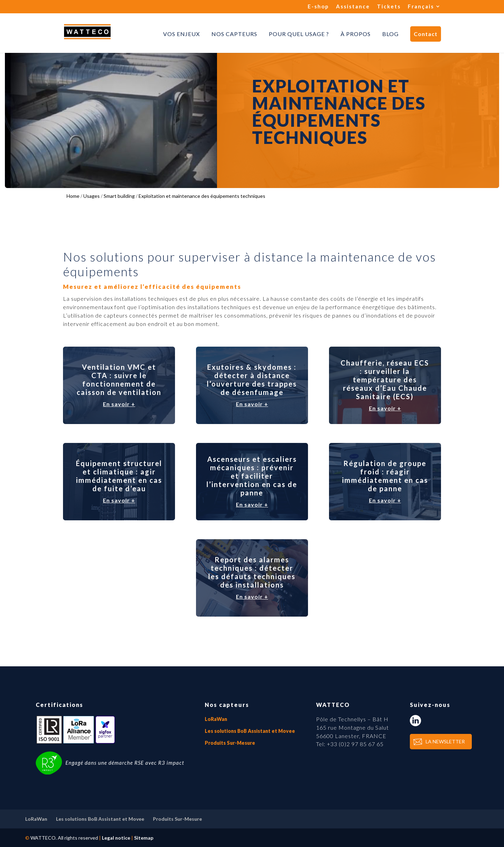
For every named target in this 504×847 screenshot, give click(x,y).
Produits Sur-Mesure (230, 743)
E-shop (318, 7)
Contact (426, 34)
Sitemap (144, 838)
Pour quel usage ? (299, 34)
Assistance (353, 7)
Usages (92, 196)
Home (73, 196)
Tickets (389, 7)
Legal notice (116, 838)
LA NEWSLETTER (445, 741)
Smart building (119, 196)
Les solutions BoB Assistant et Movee (250, 731)
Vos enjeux (181, 34)
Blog (390, 34)
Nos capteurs (234, 34)
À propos (356, 34)
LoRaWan (216, 719)
